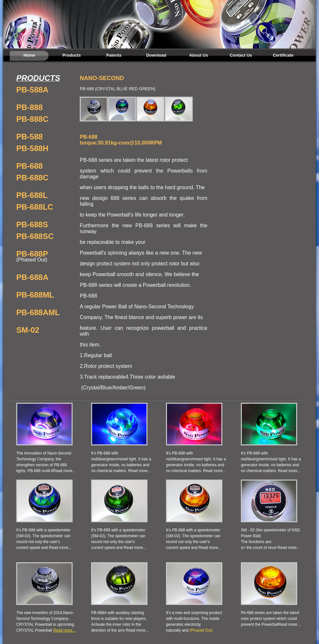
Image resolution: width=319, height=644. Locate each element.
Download (156, 55)
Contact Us (241, 55)
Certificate (283, 55)
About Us (199, 55)
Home (29, 55)
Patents (114, 55)
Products (72, 55)
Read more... (64, 471)
